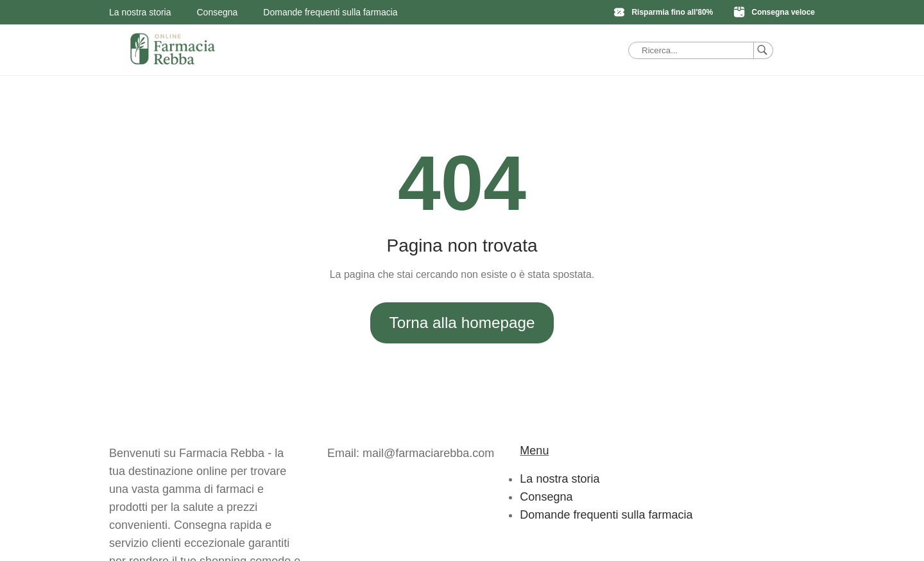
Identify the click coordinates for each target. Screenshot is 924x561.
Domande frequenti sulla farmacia (330, 12)
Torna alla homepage (462, 323)
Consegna (218, 12)
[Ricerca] (764, 50)
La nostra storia (140, 12)
